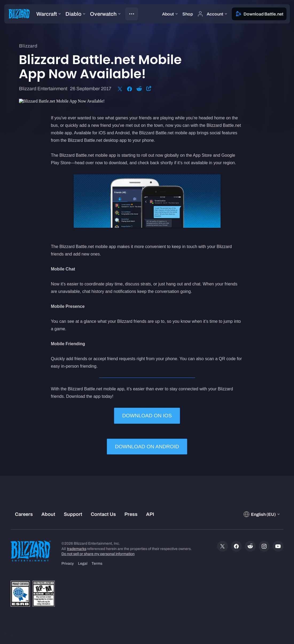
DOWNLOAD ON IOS (147, 416)
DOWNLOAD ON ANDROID (147, 447)
